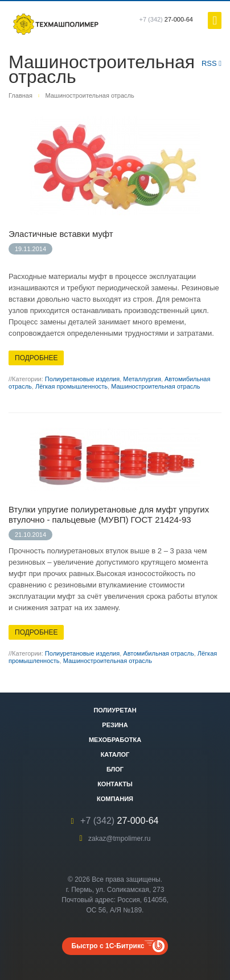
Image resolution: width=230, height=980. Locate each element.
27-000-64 (167, 19)
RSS (211, 63)
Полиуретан (115, 710)
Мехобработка (115, 740)
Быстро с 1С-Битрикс (108, 946)
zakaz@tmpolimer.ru (120, 839)
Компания (115, 799)
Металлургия (142, 379)
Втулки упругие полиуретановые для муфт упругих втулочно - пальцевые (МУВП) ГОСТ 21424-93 (109, 514)
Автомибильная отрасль (158, 653)
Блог (115, 769)
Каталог (115, 754)
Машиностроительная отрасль (155, 386)
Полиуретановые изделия (82, 379)
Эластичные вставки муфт (61, 234)
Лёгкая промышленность (71, 386)
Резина (115, 725)
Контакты (115, 784)
